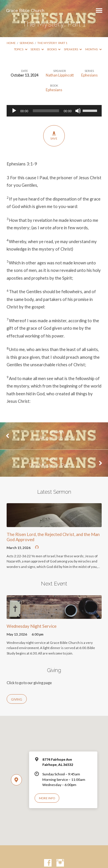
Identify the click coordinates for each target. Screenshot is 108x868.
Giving (17, 699)
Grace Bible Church (25, 11)
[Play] (14, 111)
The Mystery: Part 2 (51, 465)
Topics (21, 49)
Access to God (57, 438)
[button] (54, 164)
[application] (54, 111)
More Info (47, 798)
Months (93, 49)
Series (37, 49)
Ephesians (89, 75)
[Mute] (78, 111)
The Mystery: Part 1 (52, 43)
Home (11, 43)
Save (54, 136)
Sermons (26, 43)
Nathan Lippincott (60, 75)
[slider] (46, 111)
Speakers (73, 49)
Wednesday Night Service (32, 626)
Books (54, 49)
